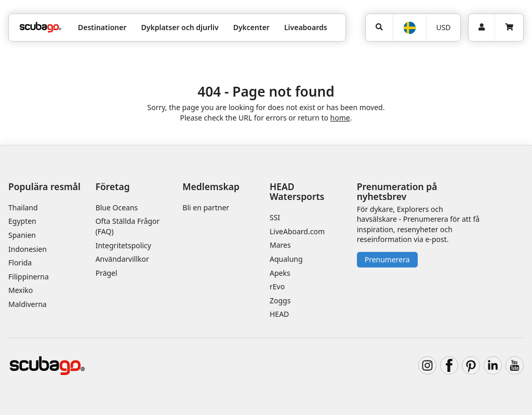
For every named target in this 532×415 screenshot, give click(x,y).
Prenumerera (387, 259)
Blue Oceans (117, 207)
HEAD (279, 314)
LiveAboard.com (297, 231)
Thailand (23, 207)
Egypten (22, 221)
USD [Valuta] (443, 27)
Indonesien (28, 249)
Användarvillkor (122, 259)
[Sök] (379, 28)
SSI (275, 217)
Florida (20, 263)
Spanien (22, 235)
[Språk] (409, 28)
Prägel (107, 273)
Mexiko (21, 290)
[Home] (41, 27)
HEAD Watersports (297, 191)
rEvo (277, 286)
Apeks (280, 273)
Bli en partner (206, 207)
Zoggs (280, 300)
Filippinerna (29, 277)
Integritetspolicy (123, 245)
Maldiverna (28, 304)
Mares (280, 245)
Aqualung (286, 259)
